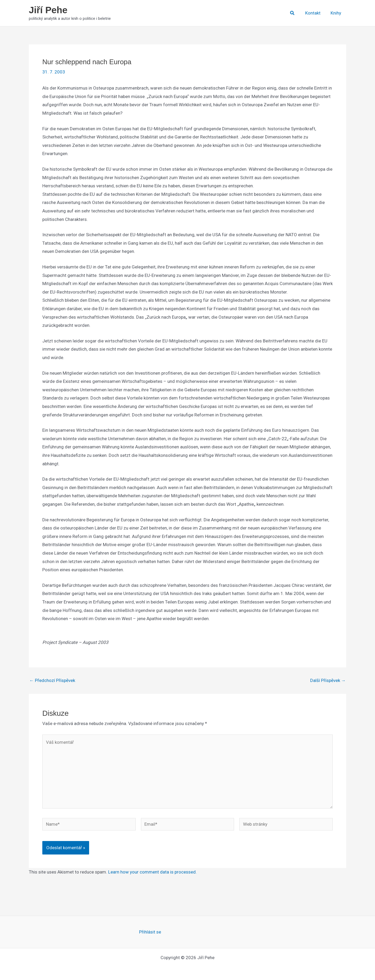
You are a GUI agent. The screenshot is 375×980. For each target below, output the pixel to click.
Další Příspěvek (328, 681)
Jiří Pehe (48, 10)
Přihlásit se (150, 932)
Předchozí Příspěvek (52, 681)
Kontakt (314, 13)
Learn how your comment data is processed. (152, 872)
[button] (295, 13)
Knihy (336, 13)
